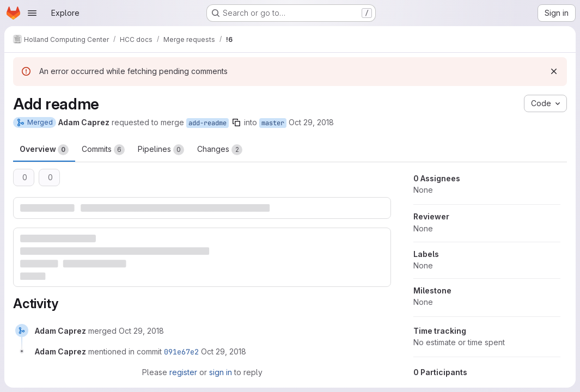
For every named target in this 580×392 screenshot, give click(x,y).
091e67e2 (181, 352)
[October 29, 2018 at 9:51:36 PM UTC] (141, 331)
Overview (44, 150)
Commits (103, 150)
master (273, 123)
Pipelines (161, 150)
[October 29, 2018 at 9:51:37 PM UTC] (224, 351)
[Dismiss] (554, 71)
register (183, 372)
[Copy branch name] (236, 122)
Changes (220, 150)
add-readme (207, 123)
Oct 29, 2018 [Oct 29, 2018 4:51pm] (311, 122)
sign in (221, 372)
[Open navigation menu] (32, 13)
